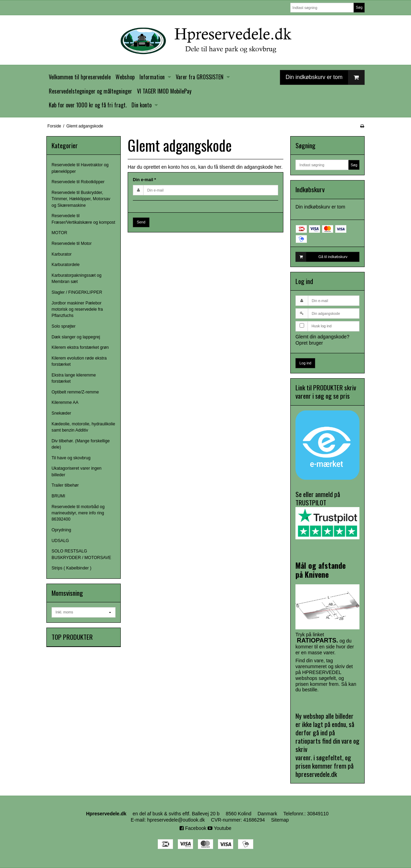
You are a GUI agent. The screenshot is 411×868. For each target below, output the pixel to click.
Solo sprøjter (63, 326)
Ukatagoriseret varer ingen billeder (76, 471)
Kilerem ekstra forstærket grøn (80, 347)
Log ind (305, 363)
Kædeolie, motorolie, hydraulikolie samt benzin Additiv (83, 427)
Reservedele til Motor (72, 243)
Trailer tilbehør (65, 485)
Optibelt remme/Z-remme (75, 392)
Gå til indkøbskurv (322, 257)
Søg (359, 7)
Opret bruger (309, 343)
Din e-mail (144, 180)
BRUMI (58, 496)
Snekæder (61, 413)
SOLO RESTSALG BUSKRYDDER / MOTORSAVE (81, 554)
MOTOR (59, 233)
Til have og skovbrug (71, 458)
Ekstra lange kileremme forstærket (74, 378)
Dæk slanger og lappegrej (76, 337)
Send (141, 222)
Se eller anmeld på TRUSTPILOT (327, 514)
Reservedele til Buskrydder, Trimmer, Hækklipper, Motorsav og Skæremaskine (81, 199)
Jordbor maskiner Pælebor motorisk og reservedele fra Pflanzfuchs (77, 309)
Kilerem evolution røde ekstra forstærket (79, 361)
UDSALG (60, 541)
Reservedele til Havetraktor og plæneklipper (80, 168)
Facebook (193, 828)
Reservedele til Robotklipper (78, 182)
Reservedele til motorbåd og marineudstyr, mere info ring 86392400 (78, 513)
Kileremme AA (65, 402)
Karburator (62, 254)
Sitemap (280, 820)
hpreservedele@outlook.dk (176, 820)
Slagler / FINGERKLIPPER (77, 292)
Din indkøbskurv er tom (325, 77)
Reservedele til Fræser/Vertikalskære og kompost (83, 219)
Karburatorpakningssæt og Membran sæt (76, 278)
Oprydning (61, 530)
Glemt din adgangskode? (322, 337)
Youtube (220, 828)
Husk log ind (322, 326)
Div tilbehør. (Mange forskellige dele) (81, 444)
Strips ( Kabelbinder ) (71, 568)
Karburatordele (66, 265)
